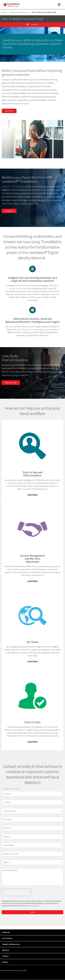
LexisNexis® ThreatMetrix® (14, 186)
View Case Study (11, 383)
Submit (33, 912)
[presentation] (16, 892)
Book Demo (9, 111)
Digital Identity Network (23, 329)
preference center (32, 906)
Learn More (32, 461)
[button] (32, 811)
